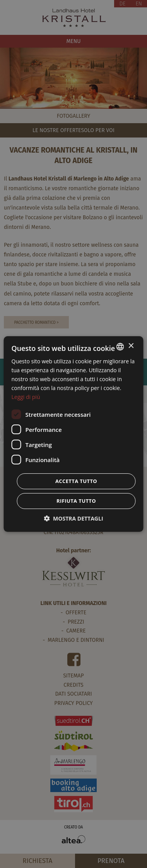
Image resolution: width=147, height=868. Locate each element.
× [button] (131, 346)
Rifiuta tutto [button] (76, 501)
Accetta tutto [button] (76, 481)
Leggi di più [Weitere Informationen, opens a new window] (26, 397)
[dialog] (74, 434)
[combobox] (120, 347)
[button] (73, 518)
